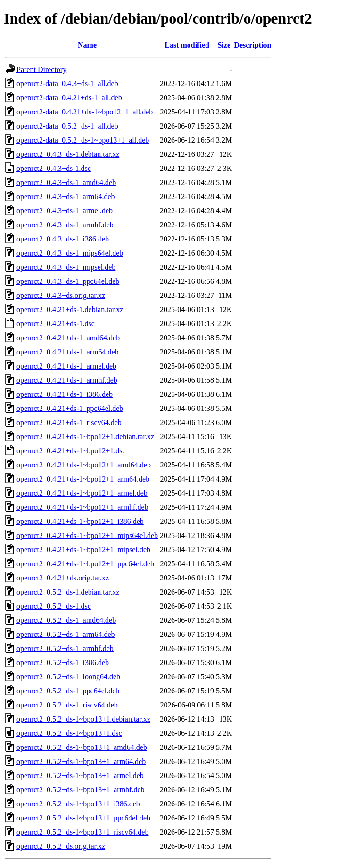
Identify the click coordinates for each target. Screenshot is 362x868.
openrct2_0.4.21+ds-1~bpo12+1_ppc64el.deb (85, 564)
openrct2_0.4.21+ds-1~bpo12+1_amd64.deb (84, 465)
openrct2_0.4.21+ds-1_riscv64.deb (69, 422)
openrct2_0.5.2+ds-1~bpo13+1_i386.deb (78, 804)
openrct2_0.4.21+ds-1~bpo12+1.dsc (71, 451)
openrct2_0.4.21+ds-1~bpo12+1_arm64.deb (83, 479)
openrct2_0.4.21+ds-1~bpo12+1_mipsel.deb (83, 550)
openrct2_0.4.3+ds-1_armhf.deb (65, 225)
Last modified (187, 45)
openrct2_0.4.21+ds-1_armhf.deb (67, 380)
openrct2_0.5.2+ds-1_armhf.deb (65, 648)
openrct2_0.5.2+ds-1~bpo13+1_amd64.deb (82, 747)
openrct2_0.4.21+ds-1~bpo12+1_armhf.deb (82, 507)
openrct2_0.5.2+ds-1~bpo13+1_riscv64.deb (82, 832)
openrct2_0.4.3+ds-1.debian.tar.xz (68, 154)
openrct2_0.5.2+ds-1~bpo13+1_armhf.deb (81, 790)
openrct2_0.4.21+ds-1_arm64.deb (68, 352)
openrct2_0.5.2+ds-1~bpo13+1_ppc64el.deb (83, 818)
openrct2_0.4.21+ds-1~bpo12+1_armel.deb (82, 493)
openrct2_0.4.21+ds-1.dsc (56, 324)
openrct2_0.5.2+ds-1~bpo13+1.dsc (69, 733)
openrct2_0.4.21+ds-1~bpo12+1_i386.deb (80, 521)
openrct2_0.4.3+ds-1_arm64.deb (66, 197)
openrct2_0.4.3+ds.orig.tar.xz (61, 295)
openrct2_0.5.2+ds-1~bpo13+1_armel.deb (80, 776)
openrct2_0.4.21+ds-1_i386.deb (65, 394)
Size (224, 45)
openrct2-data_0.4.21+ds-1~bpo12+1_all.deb (85, 112)
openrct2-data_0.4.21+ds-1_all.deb (69, 98)
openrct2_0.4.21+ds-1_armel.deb (66, 366)
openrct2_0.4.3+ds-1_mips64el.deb (70, 253)
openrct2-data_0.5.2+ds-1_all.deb (67, 126)
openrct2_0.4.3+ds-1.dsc (54, 168)
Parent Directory (41, 69)
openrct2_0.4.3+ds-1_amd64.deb (66, 182)
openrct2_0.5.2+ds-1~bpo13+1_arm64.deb (81, 761)
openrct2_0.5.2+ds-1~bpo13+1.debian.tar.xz (83, 719)
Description (252, 45)
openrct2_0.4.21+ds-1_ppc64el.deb (70, 408)
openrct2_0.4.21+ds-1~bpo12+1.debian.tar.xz (85, 437)
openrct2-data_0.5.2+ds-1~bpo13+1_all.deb (83, 140)
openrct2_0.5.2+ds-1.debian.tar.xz (68, 592)
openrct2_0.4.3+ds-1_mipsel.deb (66, 267)
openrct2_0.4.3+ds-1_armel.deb (65, 211)
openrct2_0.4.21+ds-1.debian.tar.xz (70, 309)
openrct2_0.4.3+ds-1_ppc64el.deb (68, 281)
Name (87, 45)
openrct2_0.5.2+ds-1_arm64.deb (66, 634)
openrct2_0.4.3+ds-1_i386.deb (63, 239)
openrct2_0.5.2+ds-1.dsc (54, 606)
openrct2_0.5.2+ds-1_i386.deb (63, 663)
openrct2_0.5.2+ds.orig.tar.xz (61, 846)
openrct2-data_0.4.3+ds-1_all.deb (67, 84)
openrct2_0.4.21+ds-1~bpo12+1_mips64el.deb (87, 535)
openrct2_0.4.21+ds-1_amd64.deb (68, 338)
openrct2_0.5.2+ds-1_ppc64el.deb (68, 691)
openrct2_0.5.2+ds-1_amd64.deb (66, 620)
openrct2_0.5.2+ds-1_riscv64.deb (67, 705)
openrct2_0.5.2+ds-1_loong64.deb (68, 677)
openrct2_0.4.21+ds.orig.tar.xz (63, 578)
